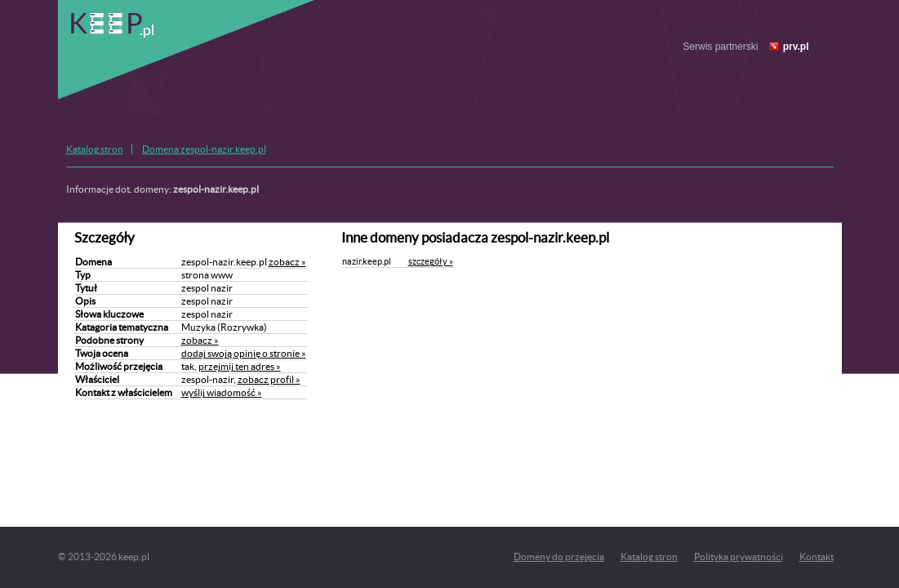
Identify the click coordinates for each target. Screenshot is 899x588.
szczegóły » (431, 261)
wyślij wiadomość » (222, 392)
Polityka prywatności (739, 557)
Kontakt (817, 557)
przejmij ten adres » (240, 366)
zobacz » (287, 262)
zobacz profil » (269, 379)
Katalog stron (95, 149)
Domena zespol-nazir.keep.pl (204, 149)
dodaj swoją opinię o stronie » (244, 353)
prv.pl (796, 47)
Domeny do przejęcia (559, 557)
